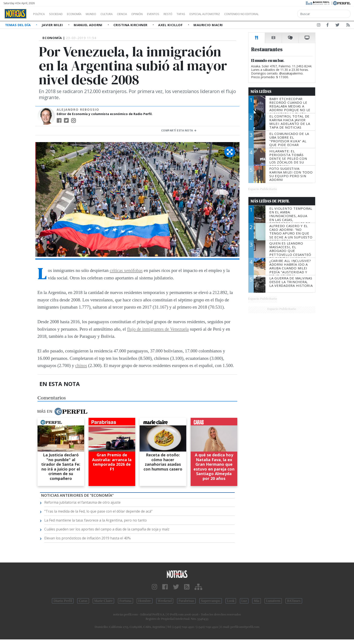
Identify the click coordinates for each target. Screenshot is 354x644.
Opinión (155, 14)
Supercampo (211, 601)
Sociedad (60, 14)
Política (41, 14)
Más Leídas (261, 92)
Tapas (206, 14)
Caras (83, 601)
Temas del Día (18, 25)
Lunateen (273, 601)
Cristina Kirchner (131, 25)
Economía (82, 14)
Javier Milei (53, 25)
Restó (191, 14)
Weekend (165, 601)
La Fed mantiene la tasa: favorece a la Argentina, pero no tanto (96, 520)
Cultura (119, 14)
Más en (62, 411)
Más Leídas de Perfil (270, 201)
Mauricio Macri (208, 25)
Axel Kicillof (171, 25)
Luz (244, 601)
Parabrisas (186, 601)
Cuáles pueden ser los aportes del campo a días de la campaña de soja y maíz (107, 529)
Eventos (174, 14)
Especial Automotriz (234, 14)
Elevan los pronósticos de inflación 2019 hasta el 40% (87, 538)
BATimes (294, 601)
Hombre (145, 601)
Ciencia (137, 14)
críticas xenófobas (126, 270)
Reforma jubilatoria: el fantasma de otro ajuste (82, 502)
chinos (81, 365)
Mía (257, 601)
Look (231, 601)
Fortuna (126, 601)
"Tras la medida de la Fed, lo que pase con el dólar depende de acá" (98, 511)
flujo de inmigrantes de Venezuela (158, 329)
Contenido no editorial (279, 14)
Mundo (101, 14)
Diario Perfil (63, 601)
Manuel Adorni (89, 25)
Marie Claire (103, 601)
